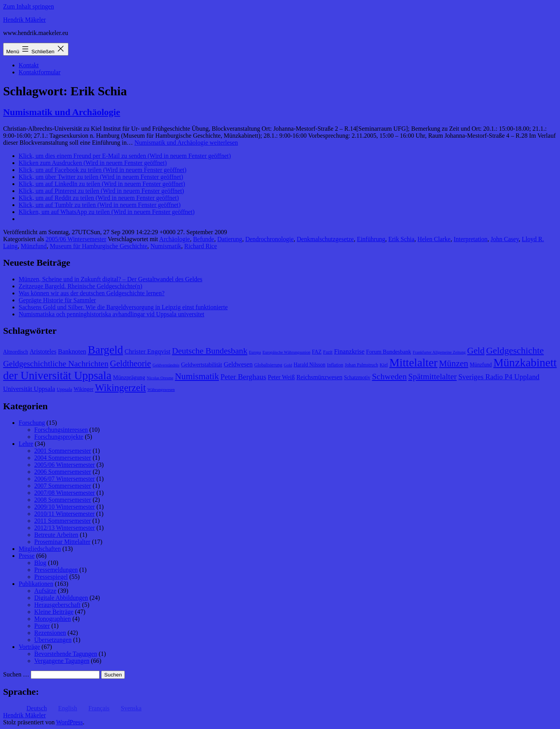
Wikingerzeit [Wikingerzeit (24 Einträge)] (120, 387)
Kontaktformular (40, 72)
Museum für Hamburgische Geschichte (99, 246)
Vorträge (29, 647)
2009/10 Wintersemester (65, 507)
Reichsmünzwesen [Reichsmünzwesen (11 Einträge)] (319, 377)
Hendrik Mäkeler (24, 20)
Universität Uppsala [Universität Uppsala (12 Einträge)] (29, 389)
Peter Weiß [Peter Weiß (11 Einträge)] (282, 377)
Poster (42, 626)
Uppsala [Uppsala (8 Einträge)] (65, 389)
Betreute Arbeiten (56, 535)
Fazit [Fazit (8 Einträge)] (328, 352)
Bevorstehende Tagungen (66, 654)
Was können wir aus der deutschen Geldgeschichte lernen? (92, 293)
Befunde (203, 239)
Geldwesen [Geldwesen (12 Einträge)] (238, 364)
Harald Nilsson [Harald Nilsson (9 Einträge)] (310, 365)
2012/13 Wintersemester (65, 528)
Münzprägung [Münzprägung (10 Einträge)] (129, 377)
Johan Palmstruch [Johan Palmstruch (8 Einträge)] (362, 365)
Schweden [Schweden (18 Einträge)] (389, 377)
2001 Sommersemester (63, 451)
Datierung (230, 239)
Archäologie (174, 239)
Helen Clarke (434, 239)
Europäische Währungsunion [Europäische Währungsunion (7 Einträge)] (286, 352)
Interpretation (470, 239)
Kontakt (29, 65)
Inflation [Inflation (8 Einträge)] (335, 365)
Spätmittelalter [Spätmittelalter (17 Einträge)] (433, 377)
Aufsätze (45, 591)
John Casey (505, 239)
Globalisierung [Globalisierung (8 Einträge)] (268, 365)
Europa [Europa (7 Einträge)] (255, 352)
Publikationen (36, 584)
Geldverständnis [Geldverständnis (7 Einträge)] (166, 365)
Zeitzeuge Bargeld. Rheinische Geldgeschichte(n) (80, 286)
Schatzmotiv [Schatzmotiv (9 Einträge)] (357, 378)
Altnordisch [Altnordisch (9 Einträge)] (16, 352)
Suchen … (16, 674)
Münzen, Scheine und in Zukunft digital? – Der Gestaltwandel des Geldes (110, 279)
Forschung (32, 423)
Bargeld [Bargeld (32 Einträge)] (106, 350)
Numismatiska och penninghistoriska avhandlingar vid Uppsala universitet (111, 314)
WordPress (69, 722)
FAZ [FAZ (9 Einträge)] (317, 352)
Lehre (26, 444)
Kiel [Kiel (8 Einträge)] (384, 365)
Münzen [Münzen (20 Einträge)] (454, 364)
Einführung (371, 239)
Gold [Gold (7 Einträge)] (288, 365)
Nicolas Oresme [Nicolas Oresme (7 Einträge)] (160, 378)
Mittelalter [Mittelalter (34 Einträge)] (413, 363)
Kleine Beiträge (54, 612)
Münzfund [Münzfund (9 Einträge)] (481, 365)
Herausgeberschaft (57, 605)
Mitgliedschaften (40, 549)
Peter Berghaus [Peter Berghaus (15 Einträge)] (243, 377)
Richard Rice (201, 246)
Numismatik (166, 246)
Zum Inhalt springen (29, 6)
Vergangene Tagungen (62, 661)
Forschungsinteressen (61, 430)
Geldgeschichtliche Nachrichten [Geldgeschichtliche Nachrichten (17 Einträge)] (56, 364)
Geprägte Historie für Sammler (57, 300)
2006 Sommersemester (63, 472)
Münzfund (34, 246)
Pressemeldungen (56, 570)
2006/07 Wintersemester (65, 479)
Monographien (52, 619)
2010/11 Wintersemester (64, 514)
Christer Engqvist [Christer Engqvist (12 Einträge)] (147, 351)
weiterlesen (186, 143)
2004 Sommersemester (63, 458)
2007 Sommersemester (63, 486)
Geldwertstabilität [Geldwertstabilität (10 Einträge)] (201, 364)
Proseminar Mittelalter (62, 542)
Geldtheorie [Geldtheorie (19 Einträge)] (130, 364)
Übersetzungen (53, 640)
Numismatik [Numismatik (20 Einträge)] (197, 376)
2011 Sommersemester (63, 521)
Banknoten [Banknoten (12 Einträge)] (72, 351)
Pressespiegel (51, 577)
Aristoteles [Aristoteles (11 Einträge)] (43, 351)
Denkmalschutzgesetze (325, 239)
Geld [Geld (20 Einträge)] (476, 351)
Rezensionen (50, 633)
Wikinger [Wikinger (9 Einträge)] (83, 389)
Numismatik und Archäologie (62, 112)
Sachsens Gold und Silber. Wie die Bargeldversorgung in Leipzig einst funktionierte (123, 307)
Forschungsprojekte (59, 437)
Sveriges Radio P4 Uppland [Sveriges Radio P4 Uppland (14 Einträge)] (499, 377)
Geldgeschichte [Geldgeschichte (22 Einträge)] (515, 350)
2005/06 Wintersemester (76, 239)
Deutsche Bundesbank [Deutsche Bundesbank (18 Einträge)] (210, 351)
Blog (40, 563)
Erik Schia (402, 239)
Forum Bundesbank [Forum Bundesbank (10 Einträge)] (388, 352)
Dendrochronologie (269, 239)
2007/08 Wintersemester (65, 493)
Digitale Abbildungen (61, 598)
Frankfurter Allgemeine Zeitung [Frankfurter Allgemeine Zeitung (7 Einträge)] (439, 352)
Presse (27, 556)
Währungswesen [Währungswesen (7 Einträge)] (161, 390)
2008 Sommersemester (63, 500)
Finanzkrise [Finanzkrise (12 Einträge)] (349, 351)
